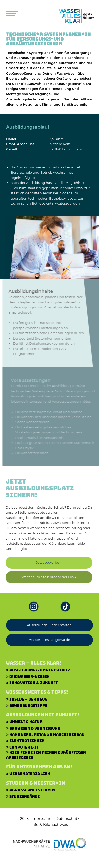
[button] (47, 577)
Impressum (42, 819)
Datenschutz (67, 819)
